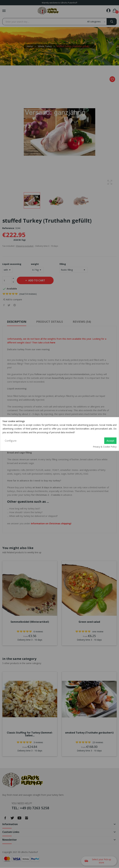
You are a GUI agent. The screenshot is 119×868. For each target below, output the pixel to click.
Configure (11, 441)
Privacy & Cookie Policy (105, 447)
